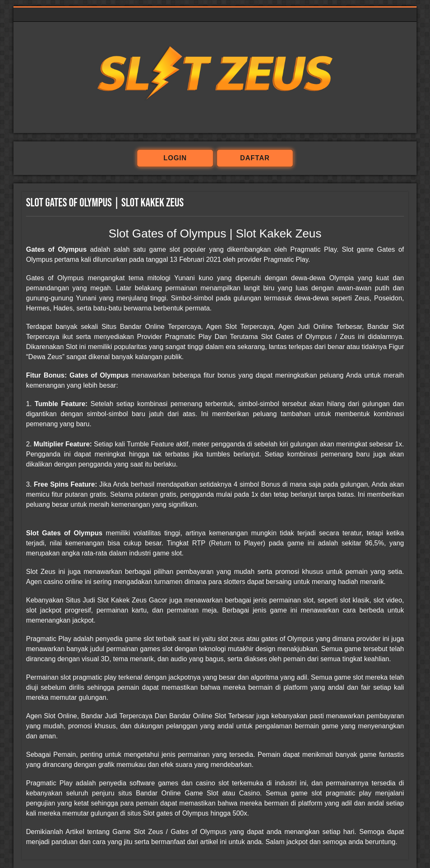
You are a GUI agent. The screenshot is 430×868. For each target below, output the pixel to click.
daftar (255, 158)
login (175, 158)
